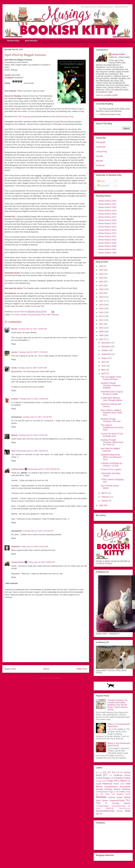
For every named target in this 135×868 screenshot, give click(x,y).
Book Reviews (31, 41)
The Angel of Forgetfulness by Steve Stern (112, 427)
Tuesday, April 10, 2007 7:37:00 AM (33, 352)
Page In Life (114, 792)
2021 (101, 285)
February (105, 497)
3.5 (109, 772)
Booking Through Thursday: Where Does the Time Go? (112, 442)
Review (24, 315)
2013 (101, 316)
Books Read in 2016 (107, 220)
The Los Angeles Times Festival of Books (111, 378)
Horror (116, 784)
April (103, 373)
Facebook (100, 165)
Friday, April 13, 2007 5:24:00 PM (34, 547)
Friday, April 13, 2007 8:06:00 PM (41, 562)
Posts (101, 181)
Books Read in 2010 (107, 240)
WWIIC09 (110, 808)
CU (111, 775)
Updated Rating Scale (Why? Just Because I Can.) (111, 457)
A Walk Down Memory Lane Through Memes (112, 399)
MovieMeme (125, 787)
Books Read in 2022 (107, 201)
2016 (101, 305)
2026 (101, 266)
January (105, 501)
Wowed (120, 811)
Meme (99, 787)
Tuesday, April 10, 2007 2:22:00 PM (37, 417)
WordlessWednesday (105, 811)
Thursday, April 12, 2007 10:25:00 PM (38, 531)
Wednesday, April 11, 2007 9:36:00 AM (32, 451)
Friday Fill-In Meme (117, 781)
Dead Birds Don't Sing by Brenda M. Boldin (112, 393)
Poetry (122, 792)
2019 (101, 293)
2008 (101, 335)
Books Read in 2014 (107, 227)
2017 (101, 301)
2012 (101, 320)
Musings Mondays (104, 789)
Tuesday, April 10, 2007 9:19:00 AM (32, 368)
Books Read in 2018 (107, 214)
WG (129, 806)
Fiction (17, 315)
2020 (101, 289)
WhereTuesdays (125, 808)
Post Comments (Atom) (51, 678)
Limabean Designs (104, 563)
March (104, 493)
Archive (127, 772)
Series (127, 797)
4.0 (12, 315)
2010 (101, 328)
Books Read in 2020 (107, 207)
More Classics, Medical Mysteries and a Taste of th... (111, 413)
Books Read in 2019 (107, 210)
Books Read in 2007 (107, 249)
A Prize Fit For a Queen (111, 469)
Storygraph (101, 142)
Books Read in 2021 (107, 204)
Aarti (13, 451)
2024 (101, 274)
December (106, 343)
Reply (14, 344)
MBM (128, 784)
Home (46, 669)
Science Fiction (115, 797)
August (105, 358)
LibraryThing (101, 152)
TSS (98, 803)
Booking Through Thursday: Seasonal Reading (111, 385)
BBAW (99, 775)
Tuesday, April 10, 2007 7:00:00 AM (32, 329)
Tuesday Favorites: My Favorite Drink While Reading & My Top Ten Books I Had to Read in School (118, 705)
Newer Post (10, 669)
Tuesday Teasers (121, 803)
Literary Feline (18, 469)
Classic (127, 775)
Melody (14, 435)
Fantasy (119, 778)
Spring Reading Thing (64, 117)
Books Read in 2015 (107, 223)
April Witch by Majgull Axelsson (110, 450)
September (106, 354)
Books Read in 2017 (107, 217)
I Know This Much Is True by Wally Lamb (112, 435)
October (105, 350)
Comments (103, 186)
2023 (101, 278)
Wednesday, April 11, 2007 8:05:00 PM (44, 469)
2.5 (101, 773)
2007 (101, 339)
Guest (99, 784)
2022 (101, 282)
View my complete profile (107, 95)
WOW (98, 808)
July (103, 362)
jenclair (14, 352)
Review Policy (13, 41)
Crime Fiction (103, 778)
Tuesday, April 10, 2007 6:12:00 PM (33, 435)
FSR (112, 778)
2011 (101, 324)
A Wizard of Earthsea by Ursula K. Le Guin (111, 464)
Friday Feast (101, 781)
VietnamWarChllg (118, 806)
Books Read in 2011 (107, 236)
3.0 (105, 772)
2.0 (97, 773)
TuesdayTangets (102, 806)
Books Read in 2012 (107, 233)
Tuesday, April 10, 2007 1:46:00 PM (34, 399)
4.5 (118, 772)
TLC (128, 800)
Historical (107, 784)
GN (129, 781)
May (103, 370)
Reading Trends (124, 794)
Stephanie (16, 547)
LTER (123, 784)
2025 (101, 270)
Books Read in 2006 (107, 253)
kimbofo (15, 399)
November (106, 347)
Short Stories (102, 800)
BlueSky (99, 161)
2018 (101, 297)
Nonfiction (126, 789)
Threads (99, 156)
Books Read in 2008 (107, 246)
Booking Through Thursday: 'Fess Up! (111, 420)
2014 (101, 312)
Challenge (118, 775)
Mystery (117, 789)
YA (101, 814)
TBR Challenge (24, 117)
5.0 (121, 772)
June (104, 366)
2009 (101, 332)
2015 (101, 308)
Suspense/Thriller (117, 800)
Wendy (14, 329)
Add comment (12, 583)
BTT (105, 775)
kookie (14, 368)
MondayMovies (111, 787)
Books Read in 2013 (107, 230)
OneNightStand (102, 792)
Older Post (82, 669)
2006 (101, 505)
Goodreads (101, 147)
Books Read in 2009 (107, 243)
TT (106, 803)
